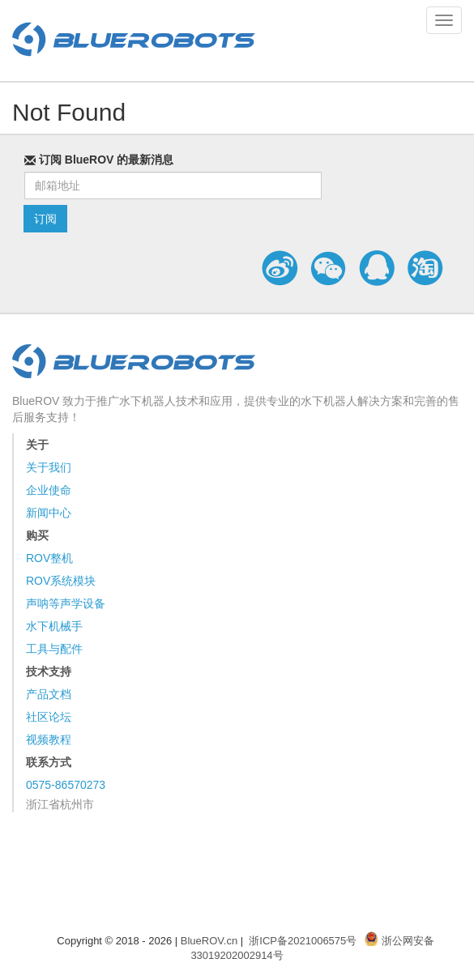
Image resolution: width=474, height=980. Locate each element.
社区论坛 (49, 717)
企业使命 (49, 490)
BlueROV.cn (209, 941)
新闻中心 (49, 513)
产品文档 (49, 694)
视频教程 (49, 739)
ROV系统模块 (61, 581)
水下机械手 (54, 626)
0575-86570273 (66, 785)
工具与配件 (54, 649)
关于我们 (49, 467)
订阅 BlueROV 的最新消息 (99, 160)
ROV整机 (49, 558)
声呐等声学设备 (66, 603)
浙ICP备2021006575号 (303, 941)
